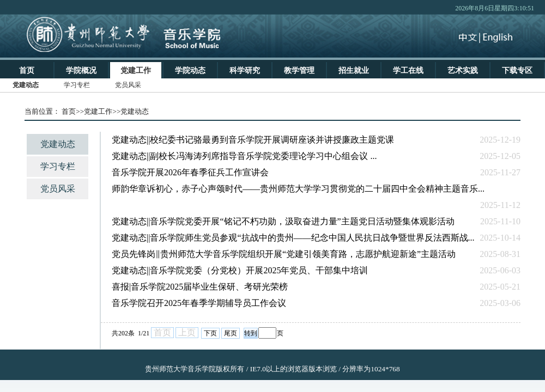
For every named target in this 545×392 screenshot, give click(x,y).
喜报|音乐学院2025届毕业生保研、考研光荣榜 (200, 287)
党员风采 (58, 189)
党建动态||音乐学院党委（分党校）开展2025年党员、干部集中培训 (240, 270)
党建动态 (58, 144)
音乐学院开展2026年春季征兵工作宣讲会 (190, 172)
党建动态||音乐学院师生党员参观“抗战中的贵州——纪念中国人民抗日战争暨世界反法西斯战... (293, 238)
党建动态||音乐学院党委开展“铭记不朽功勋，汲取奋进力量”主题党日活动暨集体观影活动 (283, 221)
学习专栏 (58, 166)
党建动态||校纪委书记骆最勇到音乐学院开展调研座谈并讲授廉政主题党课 (253, 140)
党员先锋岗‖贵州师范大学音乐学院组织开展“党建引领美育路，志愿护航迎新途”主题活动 (284, 254)
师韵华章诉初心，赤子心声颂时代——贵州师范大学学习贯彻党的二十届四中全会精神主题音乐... (298, 189)
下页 (210, 333)
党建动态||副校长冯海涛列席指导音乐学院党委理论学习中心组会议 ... (244, 156)
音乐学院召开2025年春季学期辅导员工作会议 (199, 303)
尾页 (231, 333)
